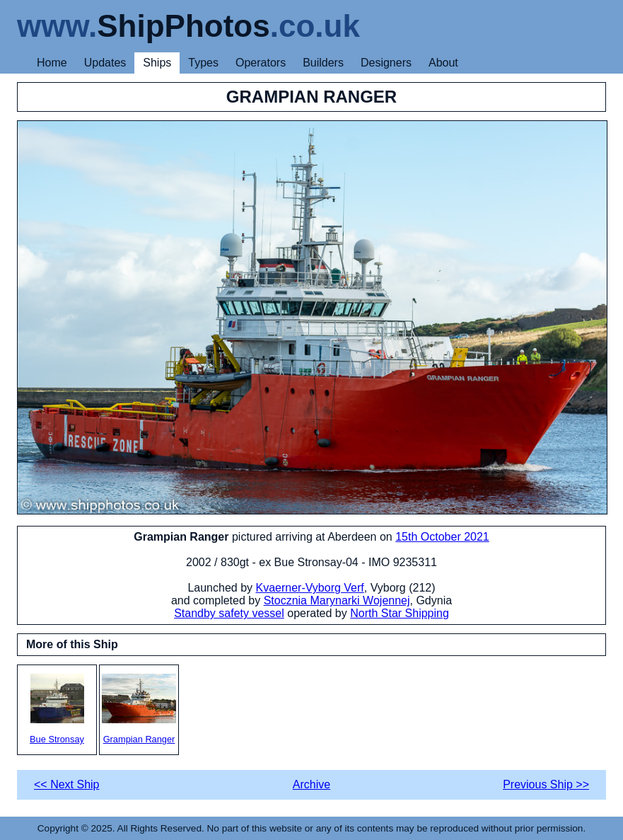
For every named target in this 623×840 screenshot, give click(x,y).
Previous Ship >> (546, 784)
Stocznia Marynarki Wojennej (337, 600)
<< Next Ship (67, 784)
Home (52, 63)
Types (203, 63)
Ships (157, 63)
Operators (261, 63)
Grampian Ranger (139, 709)
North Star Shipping (400, 613)
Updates (105, 63)
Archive (311, 784)
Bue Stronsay (57, 709)
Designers (386, 63)
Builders (323, 63)
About (443, 63)
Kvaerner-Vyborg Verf (310, 588)
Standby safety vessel (229, 613)
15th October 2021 (442, 537)
